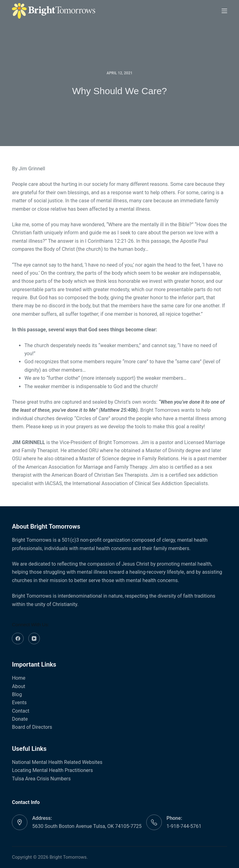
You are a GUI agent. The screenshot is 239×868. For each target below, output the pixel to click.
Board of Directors (32, 727)
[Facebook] (18, 639)
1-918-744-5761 (184, 826)
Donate (20, 719)
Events (19, 703)
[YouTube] (34, 639)
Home (19, 678)
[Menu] (224, 11)
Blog (17, 694)
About (19, 686)
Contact (21, 711)
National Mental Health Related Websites (57, 762)
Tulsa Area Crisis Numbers (41, 779)
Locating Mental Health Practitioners (52, 770)
